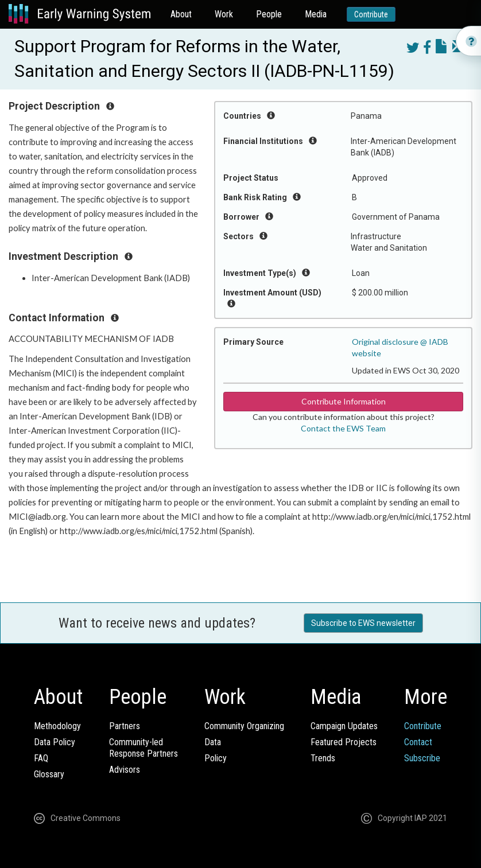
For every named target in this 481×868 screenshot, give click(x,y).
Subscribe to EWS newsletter (363, 623)
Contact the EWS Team (343, 428)
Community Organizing (244, 726)
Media (316, 14)
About (181, 14)
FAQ (41, 758)
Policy (216, 758)
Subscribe (422, 758)
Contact (418, 742)
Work (224, 14)
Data (213, 742)
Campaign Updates (344, 726)
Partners (125, 726)
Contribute (371, 14)
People (269, 14)
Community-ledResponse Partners (143, 748)
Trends (323, 758)
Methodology (57, 726)
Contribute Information (344, 401)
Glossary (49, 774)
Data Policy (55, 742)
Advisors (125, 770)
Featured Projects (344, 742)
